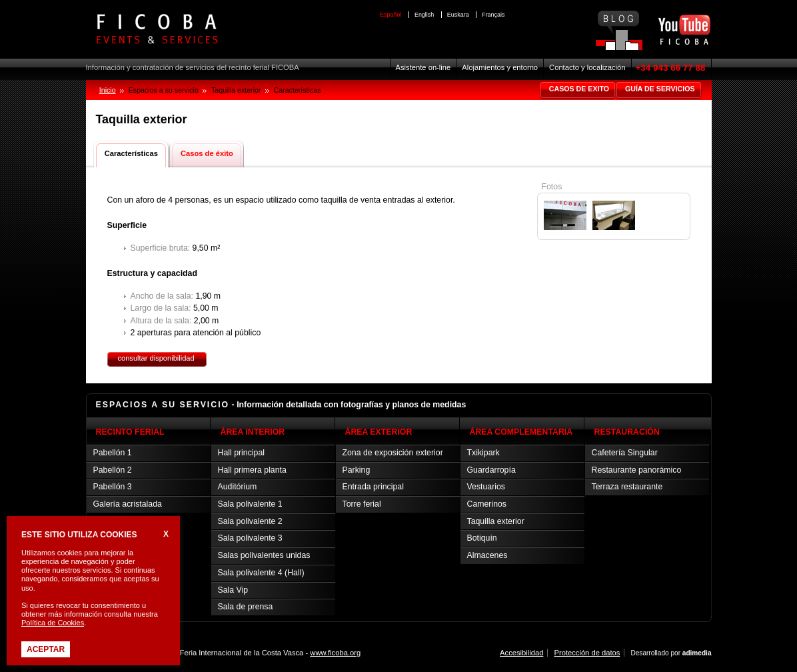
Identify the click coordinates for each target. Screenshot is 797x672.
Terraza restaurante (627, 487)
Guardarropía (491, 470)
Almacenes (487, 555)
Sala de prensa (246, 607)
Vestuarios (486, 487)
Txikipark (483, 453)
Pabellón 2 (113, 470)
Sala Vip (233, 590)
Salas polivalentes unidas (264, 555)
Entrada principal (373, 487)
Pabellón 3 (113, 487)
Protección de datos (587, 653)
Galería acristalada (128, 504)
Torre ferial (362, 504)
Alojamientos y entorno (500, 67)
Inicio (108, 90)
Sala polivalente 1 (250, 504)
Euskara (458, 15)
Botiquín (482, 538)
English (424, 15)
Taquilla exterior (496, 521)
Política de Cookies (53, 623)
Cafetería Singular (625, 453)
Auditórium (238, 487)
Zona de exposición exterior (393, 453)
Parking (357, 470)
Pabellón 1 (113, 453)
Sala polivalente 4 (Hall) (261, 573)
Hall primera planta (252, 470)
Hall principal (241, 453)
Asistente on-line (423, 67)
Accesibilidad (521, 653)
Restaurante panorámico (637, 470)
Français (493, 15)
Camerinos (487, 504)
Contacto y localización (587, 67)
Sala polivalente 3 (250, 538)
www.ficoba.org (335, 653)
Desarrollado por (671, 653)
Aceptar (46, 649)
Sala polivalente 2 (250, 521)
